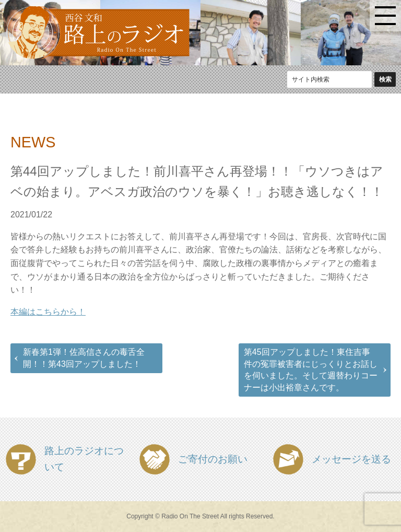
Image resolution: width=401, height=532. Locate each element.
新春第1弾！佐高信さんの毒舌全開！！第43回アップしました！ (84, 358)
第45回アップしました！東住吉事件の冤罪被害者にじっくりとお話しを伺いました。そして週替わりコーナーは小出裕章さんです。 (311, 369)
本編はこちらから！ (48, 312)
